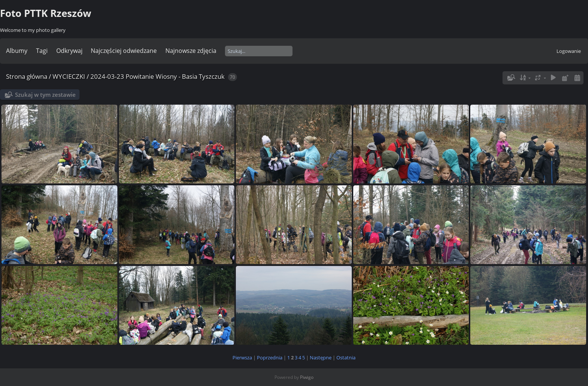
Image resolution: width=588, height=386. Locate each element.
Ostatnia (346, 357)
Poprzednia (270, 357)
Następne (321, 357)
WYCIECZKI (69, 76)
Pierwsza (242, 357)
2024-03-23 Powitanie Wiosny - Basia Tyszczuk (157, 76)
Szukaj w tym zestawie (45, 95)
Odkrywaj (69, 51)
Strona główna (27, 76)
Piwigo (307, 377)
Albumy (17, 51)
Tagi (42, 51)
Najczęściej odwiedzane (124, 51)
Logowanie (569, 51)
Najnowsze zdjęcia (191, 51)
